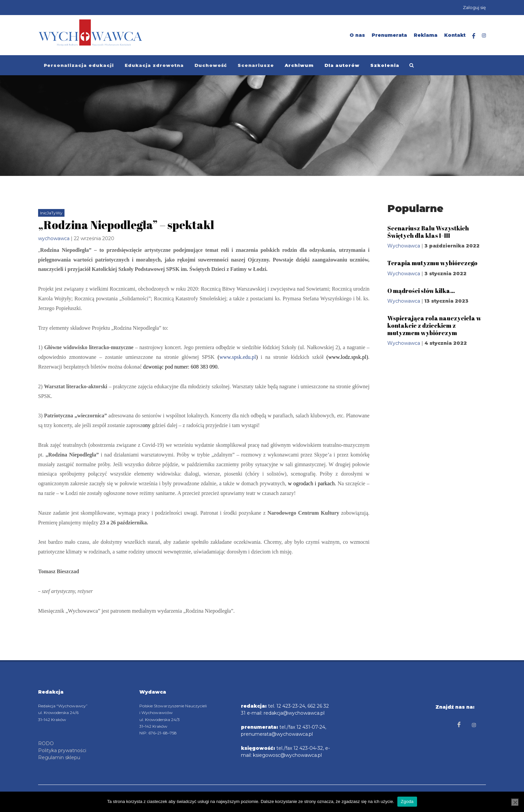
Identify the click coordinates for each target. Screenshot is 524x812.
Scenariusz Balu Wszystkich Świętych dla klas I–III (428, 232)
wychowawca (54, 238)
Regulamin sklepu (59, 757)
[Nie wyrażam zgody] (515, 802)
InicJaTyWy (51, 213)
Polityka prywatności (62, 750)
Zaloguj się (474, 7)
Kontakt (455, 35)
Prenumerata (389, 35)
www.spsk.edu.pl (238, 357)
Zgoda (407, 801)
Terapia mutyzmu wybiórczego (432, 263)
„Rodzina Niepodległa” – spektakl (126, 225)
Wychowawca (404, 246)
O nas (357, 35)
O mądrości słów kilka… (421, 291)
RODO (46, 743)
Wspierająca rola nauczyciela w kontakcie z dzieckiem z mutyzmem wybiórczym (434, 325)
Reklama (426, 35)
